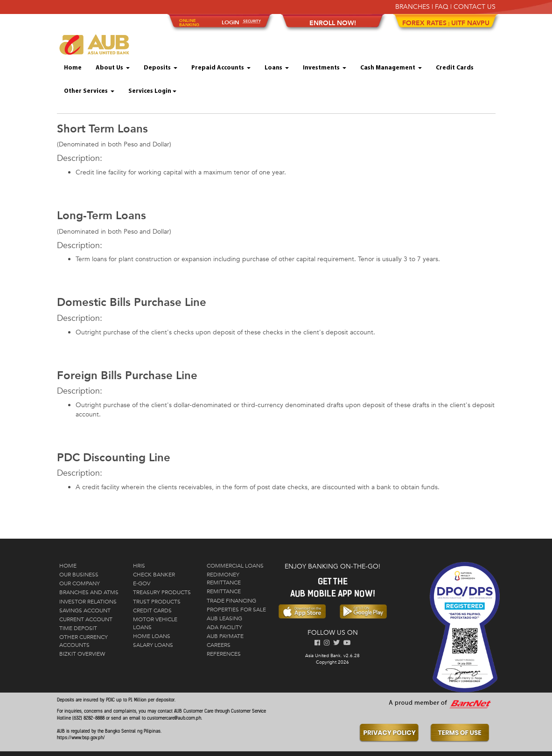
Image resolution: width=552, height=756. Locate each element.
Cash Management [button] (391, 68)
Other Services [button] (89, 91)
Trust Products (157, 602)
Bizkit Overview (82, 654)
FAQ (442, 7)
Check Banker (154, 575)
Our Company (80, 583)
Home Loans (152, 636)
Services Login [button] (152, 91)
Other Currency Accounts (84, 641)
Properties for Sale (236, 610)
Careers (219, 645)
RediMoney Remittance (224, 579)
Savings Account (85, 610)
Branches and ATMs (89, 592)
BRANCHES (412, 7)
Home (73, 68)
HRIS (139, 566)
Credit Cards (455, 68)
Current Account (86, 619)
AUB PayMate (225, 636)
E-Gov (142, 583)
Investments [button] (325, 68)
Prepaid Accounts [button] (221, 68)
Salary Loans (153, 645)
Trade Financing (231, 601)
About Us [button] (113, 68)
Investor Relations (88, 602)
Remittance (224, 591)
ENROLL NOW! (333, 23)
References (224, 654)
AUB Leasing (224, 618)
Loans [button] (277, 68)
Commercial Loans (235, 566)
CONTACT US (475, 7)
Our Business (79, 575)
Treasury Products (162, 592)
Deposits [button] (161, 68)
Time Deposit (78, 628)
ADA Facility (224, 627)
